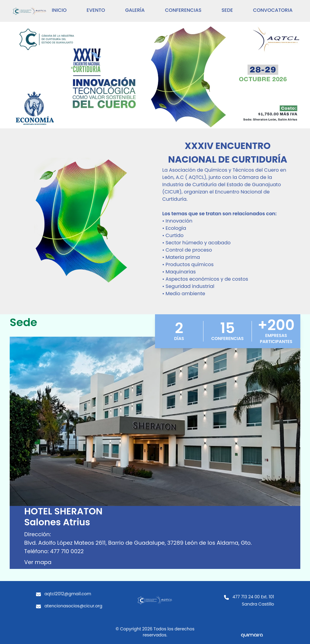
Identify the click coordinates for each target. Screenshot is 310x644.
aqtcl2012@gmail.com (68, 594)
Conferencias (183, 10)
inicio (59, 10)
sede (227, 10)
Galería (135, 10)
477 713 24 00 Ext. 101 (253, 597)
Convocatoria (273, 10)
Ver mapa (38, 562)
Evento (96, 10)
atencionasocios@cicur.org (73, 606)
